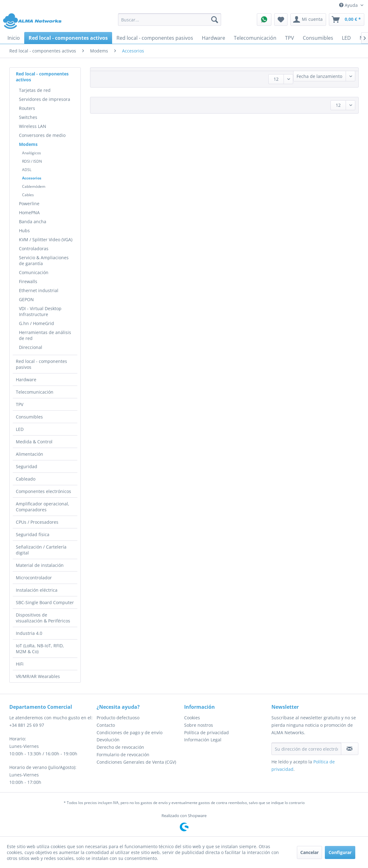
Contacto (106, 725)
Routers (27, 108)
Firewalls (28, 281)
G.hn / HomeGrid (36, 323)
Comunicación (34, 272)
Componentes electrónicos (43, 491)
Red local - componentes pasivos (41, 364)
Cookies (192, 718)
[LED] (346, 38)
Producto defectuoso (118, 718)
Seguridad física (33, 534)
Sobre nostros (199, 725)
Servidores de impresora (45, 99)
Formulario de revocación (123, 755)
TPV (20, 404)
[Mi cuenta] (308, 20)
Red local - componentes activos (42, 77)
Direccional (31, 347)
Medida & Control (34, 442)
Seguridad (27, 466)
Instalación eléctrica (37, 590)
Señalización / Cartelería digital (41, 550)
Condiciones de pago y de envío (129, 732)
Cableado (26, 479)
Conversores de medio (42, 135)
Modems (28, 144)
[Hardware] (214, 38)
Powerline (29, 203)
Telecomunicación (35, 392)
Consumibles (29, 417)
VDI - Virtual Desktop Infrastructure (40, 311)
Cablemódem (34, 186)
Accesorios (32, 178)
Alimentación (30, 454)
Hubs (24, 231)
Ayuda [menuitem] (349, 5)
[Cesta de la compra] (347, 20)
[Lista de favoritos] (281, 20)
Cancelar (309, 852)
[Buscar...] (170, 20)
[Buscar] (215, 20)
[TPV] (290, 38)
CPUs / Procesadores (37, 522)
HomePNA (29, 212)
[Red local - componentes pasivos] (155, 38)
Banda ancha (33, 222)
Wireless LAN (33, 126)
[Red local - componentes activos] (68, 38)
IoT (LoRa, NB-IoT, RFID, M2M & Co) (40, 649)
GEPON (26, 299)
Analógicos (32, 153)
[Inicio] (14, 38)
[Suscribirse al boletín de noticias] (350, 749)
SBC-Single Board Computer (45, 602)
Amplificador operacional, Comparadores (43, 507)
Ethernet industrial (39, 290)
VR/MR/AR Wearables (38, 676)
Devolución (108, 740)
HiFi (20, 664)
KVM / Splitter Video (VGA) (46, 240)
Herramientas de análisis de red (45, 335)
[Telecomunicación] (255, 38)
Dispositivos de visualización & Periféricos (43, 618)
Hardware (26, 380)
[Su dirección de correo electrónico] (306, 749)
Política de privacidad (207, 732)
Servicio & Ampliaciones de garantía (44, 260)
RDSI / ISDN (32, 161)
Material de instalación (40, 565)
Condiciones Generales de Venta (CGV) (136, 762)
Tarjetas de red (35, 90)
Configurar (340, 852)
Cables (28, 195)
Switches (28, 117)
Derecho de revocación (120, 747)
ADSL (27, 170)
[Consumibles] (318, 38)
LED (20, 429)
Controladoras (34, 249)
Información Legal (203, 740)
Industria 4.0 (29, 633)
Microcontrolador (34, 578)
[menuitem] (170, 20)
